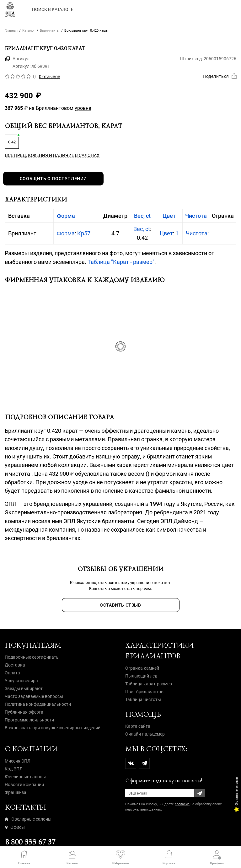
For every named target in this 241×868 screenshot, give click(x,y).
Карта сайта (138, 726)
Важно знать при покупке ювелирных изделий (53, 728)
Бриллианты (50, 31)
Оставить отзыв (120, 605)
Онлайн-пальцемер (145, 734)
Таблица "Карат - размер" (121, 262)
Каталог (29, 31)
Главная (11, 31)
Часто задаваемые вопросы (34, 696)
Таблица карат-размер (149, 684)
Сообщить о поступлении (53, 179)
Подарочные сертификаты (32, 657)
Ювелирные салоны (25, 777)
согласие (182, 804)
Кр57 (84, 233)
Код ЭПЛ (14, 769)
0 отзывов (50, 77)
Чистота (196, 216)
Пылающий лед (141, 676)
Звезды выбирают (24, 689)
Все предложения (52, 155)
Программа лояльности (29, 720)
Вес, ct (142, 216)
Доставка (15, 665)
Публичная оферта (24, 712)
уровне (83, 108)
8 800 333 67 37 (30, 842)
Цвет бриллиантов (144, 692)
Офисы (15, 827)
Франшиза (16, 792)
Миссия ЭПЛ (18, 761)
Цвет (169, 216)
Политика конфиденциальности (38, 704)
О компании (31, 749)
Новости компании (24, 785)
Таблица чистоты (143, 699)
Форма (66, 216)
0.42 (12, 142)
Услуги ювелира (21, 681)
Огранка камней (142, 668)
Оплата (12, 673)
